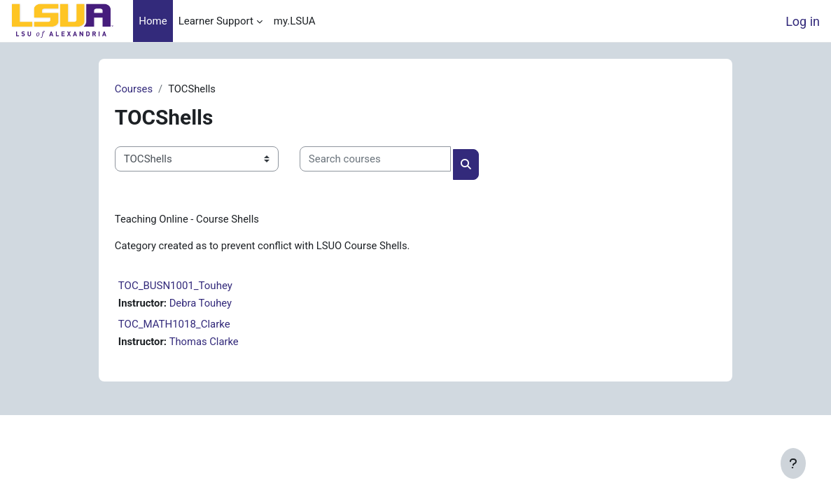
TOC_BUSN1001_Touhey (187, 286)
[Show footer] (793, 463)
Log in (803, 21)
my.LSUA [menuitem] (295, 21)
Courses (145, 89)
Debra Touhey (213, 304)
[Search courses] (386, 159)
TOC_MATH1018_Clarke (186, 325)
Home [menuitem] (153, 21)
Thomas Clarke (217, 343)
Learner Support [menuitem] (216, 21)
